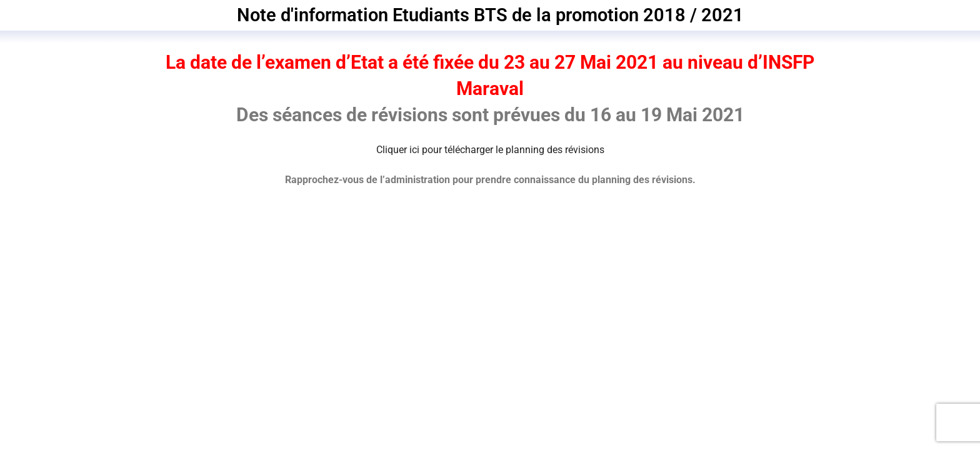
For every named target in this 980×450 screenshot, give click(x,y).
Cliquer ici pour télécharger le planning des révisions (490, 150)
